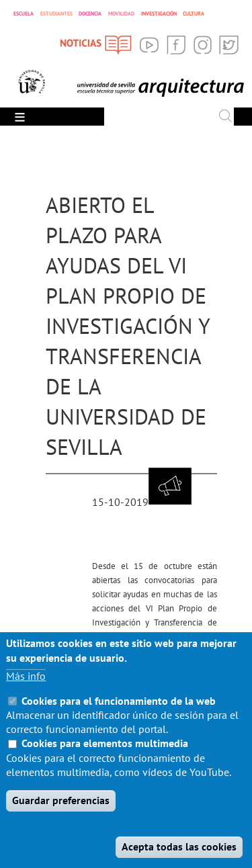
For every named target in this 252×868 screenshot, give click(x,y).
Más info (26, 697)
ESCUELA (24, 13)
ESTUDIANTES (56, 13)
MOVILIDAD (121, 13)
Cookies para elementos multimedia (105, 765)
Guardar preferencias (61, 822)
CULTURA (194, 13)
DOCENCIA (90, 13)
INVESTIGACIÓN (159, 13)
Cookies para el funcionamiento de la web (119, 722)
